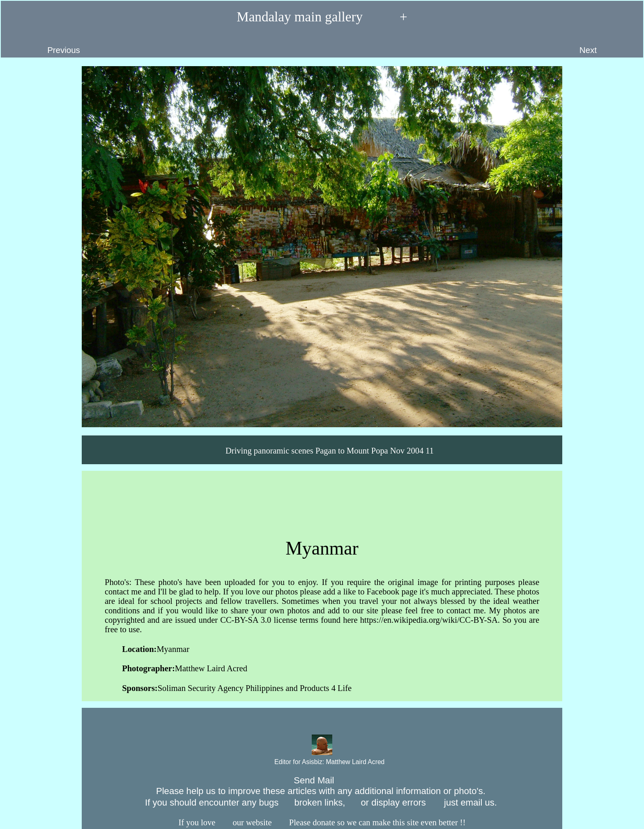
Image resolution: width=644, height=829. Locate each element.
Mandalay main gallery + (322, 17)
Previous (44, 44)
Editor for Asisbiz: (322, 762)
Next (607, 44)
